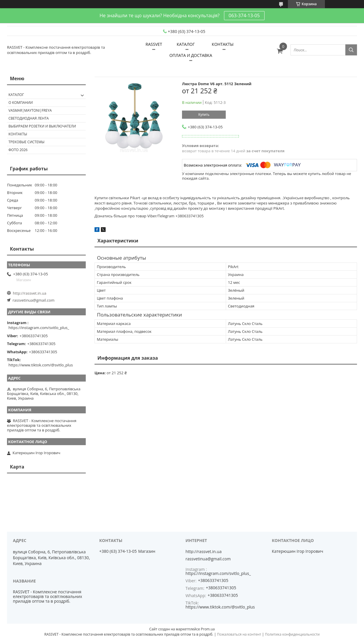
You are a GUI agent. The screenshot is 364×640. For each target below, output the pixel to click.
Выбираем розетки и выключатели (42, 126)
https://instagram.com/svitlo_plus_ (39, 328)
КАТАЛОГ (186, 44)
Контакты (18, 134)
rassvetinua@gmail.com (34, 300)
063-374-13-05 (244, 15)
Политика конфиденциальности (292, 634)
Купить (204, 115)
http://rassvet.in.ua (30, 293)
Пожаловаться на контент (239, 634)
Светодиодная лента (29, 118)
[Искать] (351, 50)
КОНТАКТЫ (223, 44)
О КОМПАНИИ (21, 103)
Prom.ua (208, 629)
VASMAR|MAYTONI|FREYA (30, 110)
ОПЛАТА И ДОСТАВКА (191, 55)
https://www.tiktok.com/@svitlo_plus (41, 365)
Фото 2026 (18, 150)
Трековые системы (26, 142)
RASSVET (154, 44)
